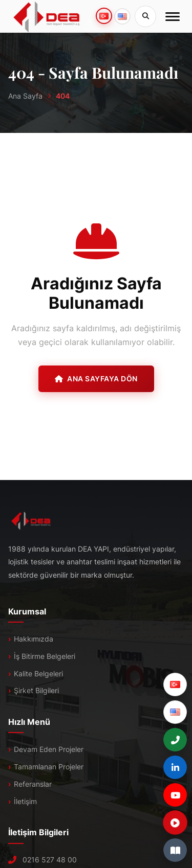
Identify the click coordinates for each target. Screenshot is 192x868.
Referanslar (33, 784)
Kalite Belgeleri (38, 673)
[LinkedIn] (175, 767)
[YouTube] (175, 795)
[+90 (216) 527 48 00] (175, 740)
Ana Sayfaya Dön (96, 379)
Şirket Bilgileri (36, 690)
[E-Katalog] (175, 850)
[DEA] (47, 16)
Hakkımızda (34, 639)
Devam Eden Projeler (49, 749)
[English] (175, 712)
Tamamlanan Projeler (49, 767)
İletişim (25, 801)
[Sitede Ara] (145, 16)
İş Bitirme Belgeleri (45, 656)
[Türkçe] (175, 684)
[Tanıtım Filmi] (175, 823)
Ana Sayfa (25, 96)
